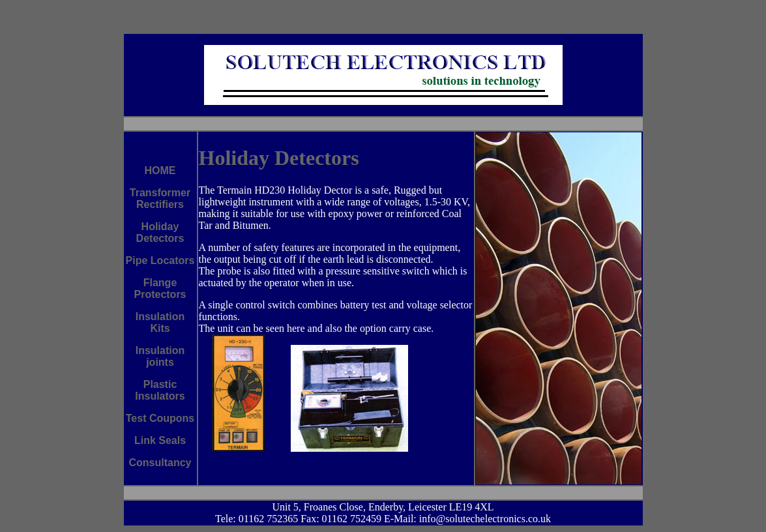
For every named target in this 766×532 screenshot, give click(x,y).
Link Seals (160, 440)
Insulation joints (160, 356)
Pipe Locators (160, 260)
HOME (160, 170)
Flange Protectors (160, 288)
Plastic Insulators (160, 390)
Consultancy (160, 463)
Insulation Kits (160, 322)
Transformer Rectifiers (160, 199)
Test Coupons (160, 418)
